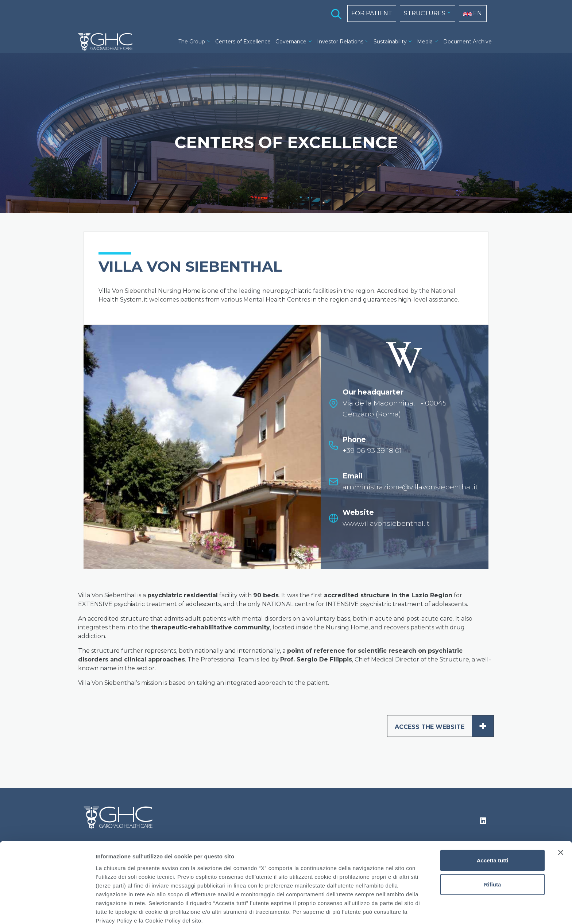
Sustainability (390, 42)
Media (425, 42)
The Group (192, 42)
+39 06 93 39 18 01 (372, 451)
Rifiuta (493, 850)
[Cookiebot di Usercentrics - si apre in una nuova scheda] (47, 910)
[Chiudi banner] (561, 818)
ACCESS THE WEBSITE (444, 726)
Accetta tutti (493, 826)
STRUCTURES (425, 13)
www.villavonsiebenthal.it (386, 523)
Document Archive (467, 42)
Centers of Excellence (243, 42)
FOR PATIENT (372, 13)
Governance (291, 42)
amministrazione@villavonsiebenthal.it (410, 487)
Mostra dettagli (384, 910)
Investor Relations (340, 42)
